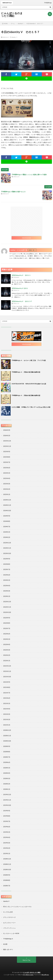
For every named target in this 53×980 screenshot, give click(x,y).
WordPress (45, 975)
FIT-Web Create (28, 975)
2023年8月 (7, 564)
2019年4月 (7, 837)
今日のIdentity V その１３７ (22, 301)
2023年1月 (7, 596)
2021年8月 (7, 687)
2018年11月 (7, 864)
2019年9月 (7, 811)
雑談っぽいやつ (8, 949)
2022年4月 (7, 644)
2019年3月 (7, 843)
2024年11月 (7, 505)
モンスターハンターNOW (11, 933)
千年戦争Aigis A (8, 939)
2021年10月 (7, 677)
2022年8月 (7, 623)
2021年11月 (7, 671)
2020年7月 (7, 757)
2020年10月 (7, 741)
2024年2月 (7, 537)
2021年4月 (7, 709)
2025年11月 (7, 446)
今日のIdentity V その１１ (21, 275)
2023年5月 (7, 580)
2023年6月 (7, 575)
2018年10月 (7, 870)
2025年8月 (7, 457)
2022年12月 (7, 602)
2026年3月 (7, 430)
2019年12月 (7, 795)
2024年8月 (7, 521)
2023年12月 (7, 543)
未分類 (5, 944)
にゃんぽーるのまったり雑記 (12, 14)
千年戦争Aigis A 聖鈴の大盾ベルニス (13, 192)
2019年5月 (7, 832)
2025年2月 (7, 489)
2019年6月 (7, 827)
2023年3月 (7, 591)
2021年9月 (7, 682)
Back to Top (27, 960)
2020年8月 (7, 752)
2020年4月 (7, 773)
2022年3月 (7, 650)
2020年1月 (7, 789)
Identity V (15, 37)
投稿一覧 (32, 250)
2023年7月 (7, 569)
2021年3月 (7, 714)
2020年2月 (7, 784)
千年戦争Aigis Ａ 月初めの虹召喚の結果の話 (26, 372)
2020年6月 (7, 762)
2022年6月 (7, 634)
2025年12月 (7, 441)
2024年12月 (7, 500)
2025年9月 (7, 452)
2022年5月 (7, 639)
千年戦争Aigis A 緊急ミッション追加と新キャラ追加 (29, 175)
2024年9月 (7, 516)
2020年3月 (7, 778)
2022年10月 (7, 612)
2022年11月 (7, 607)
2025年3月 (7, 484)
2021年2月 (7, 719)
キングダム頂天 (8, 912)
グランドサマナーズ (9, 917)
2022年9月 (7, 618)
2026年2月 (7, 436)
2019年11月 (7, 800)
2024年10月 (7, 511)
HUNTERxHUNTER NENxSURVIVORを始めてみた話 (29, 384)
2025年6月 (7, 468)
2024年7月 (7, 527)
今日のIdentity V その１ (20, 288)
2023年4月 (7, 586)
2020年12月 (7, 730)
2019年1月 (7, 854)
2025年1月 (7, 494)
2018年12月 (7, 859)
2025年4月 (7, 478)
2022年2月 (7, 655)
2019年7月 (7, 821)
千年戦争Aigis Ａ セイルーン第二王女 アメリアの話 (29, 360)
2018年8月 (7, 880)
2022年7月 (7, 628)
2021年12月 (7, 666)
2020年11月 (7, 736)
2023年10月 (7, 553)
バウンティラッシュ (9, 928)
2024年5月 (7, 532)
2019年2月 (7, 848)
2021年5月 (7, 703)
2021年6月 (7, 698)
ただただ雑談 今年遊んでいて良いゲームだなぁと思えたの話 (31, 407)
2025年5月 (7, 473)
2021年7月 (7, 693)
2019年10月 (7, 805)
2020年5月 (7, 768)
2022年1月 (7, 661)
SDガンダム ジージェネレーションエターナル (17, 907)
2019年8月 (7, 816)
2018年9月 (7, 875)
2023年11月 (7, 548)
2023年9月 (7, 559)
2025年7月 (7, 462)
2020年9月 (7, 746)
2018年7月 (7, 886)
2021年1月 (7, 725)
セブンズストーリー (9, 923)
